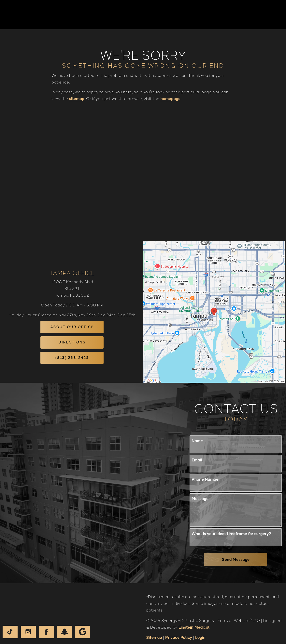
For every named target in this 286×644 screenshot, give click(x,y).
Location (217, 15)
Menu (266, 15)
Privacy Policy (179, 631)
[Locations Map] (214, 305)
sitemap (77, 99)
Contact (242, 15)
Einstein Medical (194, 621)
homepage (170, 99)
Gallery (142, 15)
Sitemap (154, 631)
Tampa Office (72, 266)
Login (200, 631)
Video (163, 15)
